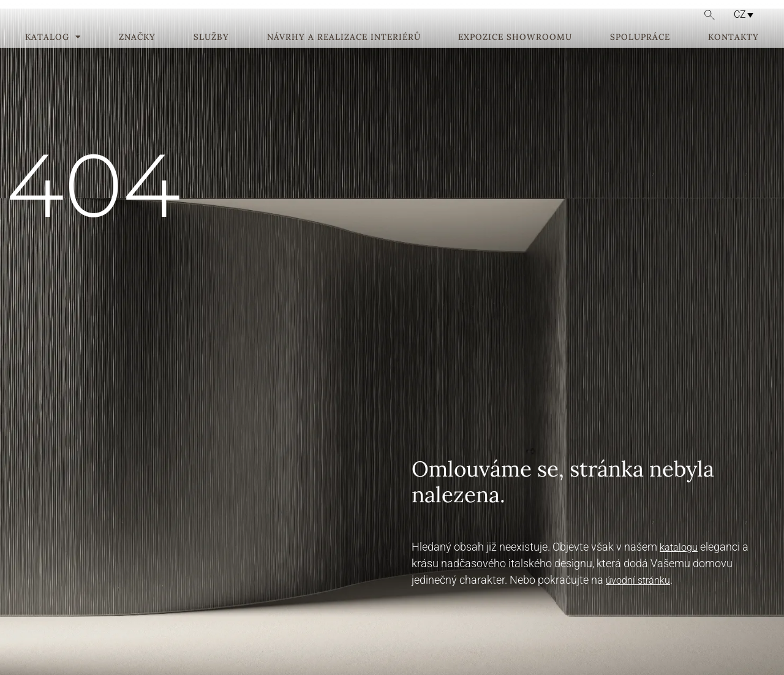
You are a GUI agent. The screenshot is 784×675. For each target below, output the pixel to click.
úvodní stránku (638, 580)
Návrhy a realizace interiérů (344, 56)
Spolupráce (640, 56)
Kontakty (733, 56)
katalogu (679, 547)
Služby (211, 56)
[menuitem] (741, 14)
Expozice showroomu (515, 56)
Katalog (53, 56)
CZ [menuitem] (740, 14)
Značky (137, 56)
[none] (739, 14)
